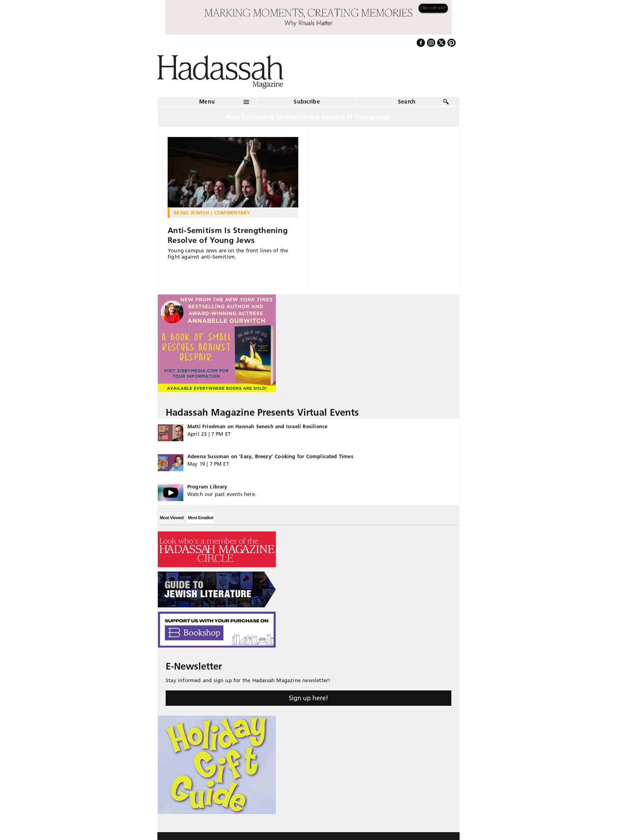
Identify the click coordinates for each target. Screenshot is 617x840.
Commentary (232, 213)
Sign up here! (308, 698)
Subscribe (307, 102)
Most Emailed (200, 518)
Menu (207, 102)
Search (407, 102)
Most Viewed (172, 518)
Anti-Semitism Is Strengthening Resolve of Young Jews (228, 235)
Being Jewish (191, 213)
